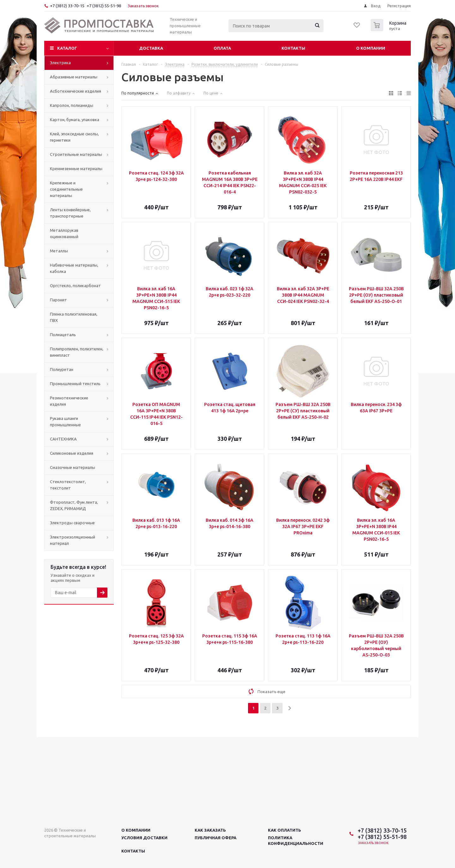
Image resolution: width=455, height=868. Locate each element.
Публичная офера (215, 838)
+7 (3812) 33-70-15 (67, 6)
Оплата (222, 48)
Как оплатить (285, 830)
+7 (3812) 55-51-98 (104, 6)
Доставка (151, 48)
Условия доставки (144, 838)
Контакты (293, 48)
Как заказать (210, 830)
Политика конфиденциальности (296, 840)
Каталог (67, 48)
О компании (371, 48)
